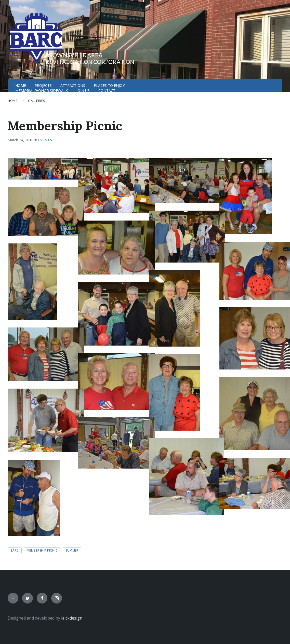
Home (13, 101)
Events (45, 140)
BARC (15, 550)
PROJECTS (43, 85)
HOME (21, 85)
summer (72, 550)
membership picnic (42, 550)
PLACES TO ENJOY (109, 85)
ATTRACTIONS (73, 85)
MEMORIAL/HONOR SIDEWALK (42, 91)
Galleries (37, 101)
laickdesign (72, 618)
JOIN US (83, 91)
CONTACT (107, 91)
